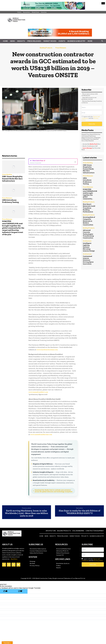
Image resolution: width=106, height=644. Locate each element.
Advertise (44, 12)
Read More (14, 559)
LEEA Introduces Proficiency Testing (10, 201)
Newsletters (27, 12)
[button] (102, 41)
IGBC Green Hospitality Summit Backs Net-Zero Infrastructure (12, 179)
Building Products (46, 48)
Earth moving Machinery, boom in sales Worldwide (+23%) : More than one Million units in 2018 (26, 513)
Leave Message (87, 148)
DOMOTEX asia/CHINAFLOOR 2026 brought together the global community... (90, 194)
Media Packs (36, 12)
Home (5, 41)
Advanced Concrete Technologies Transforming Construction (88, 234)
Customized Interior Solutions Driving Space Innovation (88, 260)
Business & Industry (76, 41)
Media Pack (93, 144)
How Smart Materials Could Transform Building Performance (89, 208)
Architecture (87, 241)
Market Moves (50, 41)
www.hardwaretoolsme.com (47, 350)
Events (62, 41)
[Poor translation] (20, 591)
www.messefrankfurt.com (38, 392)
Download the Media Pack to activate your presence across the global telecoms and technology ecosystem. (54, 491)
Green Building (7, 175)
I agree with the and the (91, 118)
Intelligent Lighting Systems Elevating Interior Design (89, 247)
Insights (21, 41)
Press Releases (34, 41)
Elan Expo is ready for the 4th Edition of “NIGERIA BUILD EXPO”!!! (79, 512)
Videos (19, 12)
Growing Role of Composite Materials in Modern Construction (89, 221)
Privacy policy (98, 560)
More (90, 41)
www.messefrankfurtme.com (41, 434)
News (13, 41)
